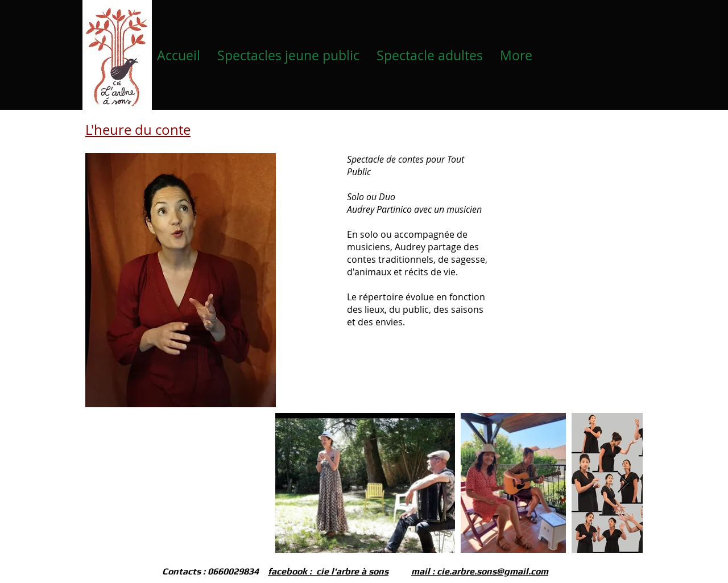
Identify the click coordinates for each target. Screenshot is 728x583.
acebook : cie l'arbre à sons (330, 571)
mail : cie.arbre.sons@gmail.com (480, 571)
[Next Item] (623, 483)
